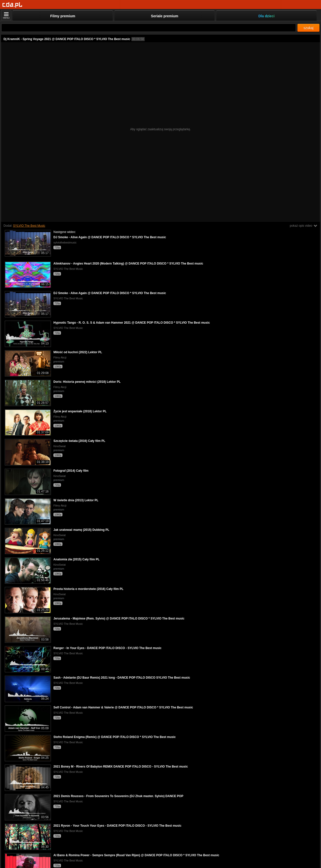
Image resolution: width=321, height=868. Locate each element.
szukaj (308, 28)
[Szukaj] (149, 28)
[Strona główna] (12, 5)
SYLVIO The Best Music (29, 226)
